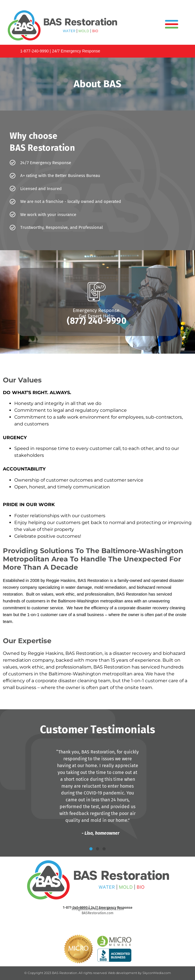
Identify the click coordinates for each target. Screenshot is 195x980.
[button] (91, 849)
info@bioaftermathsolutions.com (98, 909)
